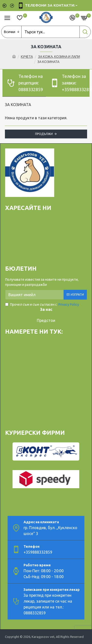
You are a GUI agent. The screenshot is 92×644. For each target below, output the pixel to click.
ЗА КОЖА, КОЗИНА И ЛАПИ (59, 57)
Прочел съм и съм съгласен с (42, 305)
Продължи (44, 134)
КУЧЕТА (27, 57)
